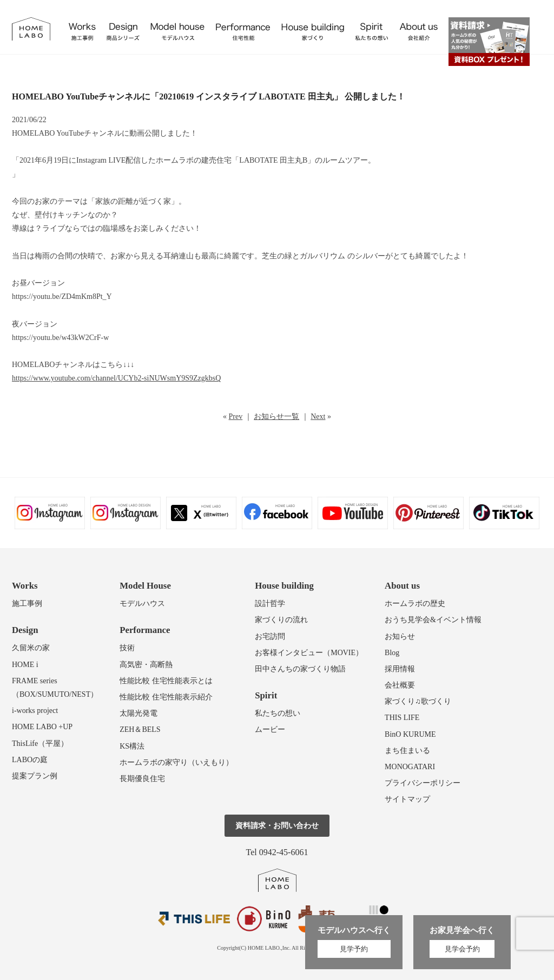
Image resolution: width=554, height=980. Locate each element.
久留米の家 (31, 648)
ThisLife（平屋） (40, 744)
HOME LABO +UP (42, 727)
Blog (392, 653)
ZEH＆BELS (140, 729)
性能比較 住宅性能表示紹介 (166, 697)
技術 (127, 648)
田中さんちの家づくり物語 (300, 669)
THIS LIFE (402, 718)
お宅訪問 (270, 636)
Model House (145, 586)
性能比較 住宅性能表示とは (166, 681)
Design (25, 630)
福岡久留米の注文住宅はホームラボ (31, 29)
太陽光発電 (138, 713)
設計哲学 (270, 604)
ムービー (270, 729)
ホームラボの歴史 (415, 604)
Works (25, 586)
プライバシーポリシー (423, 783)
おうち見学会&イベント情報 (433, 620)
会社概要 (400, 685)
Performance (145, 630)
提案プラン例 (35, 776)
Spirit (266, 695)
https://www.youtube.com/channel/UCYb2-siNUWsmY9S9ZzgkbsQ (116, 378)
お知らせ (400, 636)
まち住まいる (407, 751)
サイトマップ (407, 799)
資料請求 (489, 42)
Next (318, 416)
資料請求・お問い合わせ (277, 826)
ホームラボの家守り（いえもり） (176, 762)
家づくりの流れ (281, 620)
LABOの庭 (30, 760)
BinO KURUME (410, 734)
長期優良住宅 (142, 779)
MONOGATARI (410, 767)
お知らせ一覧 (276, 416)
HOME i (25, 665)
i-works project (35, 711)
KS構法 (132, 746)
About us (402, 586)
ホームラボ (277, 880)
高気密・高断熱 (146, 665)
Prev (236, 416)
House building (284, 586)
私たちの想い (278, 713)
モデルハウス (142, 604)
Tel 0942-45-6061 (277, 852)
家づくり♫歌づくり (418, 701)
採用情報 (400, 669)
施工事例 (27, 604)
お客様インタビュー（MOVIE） (309, 653)
